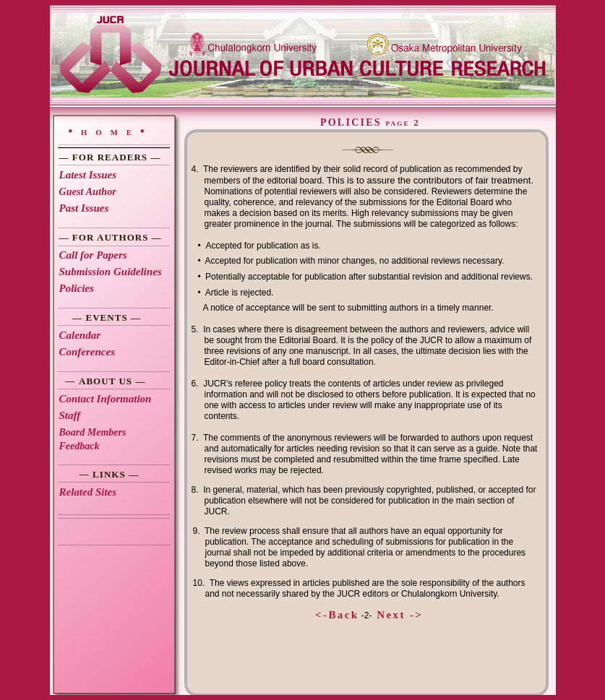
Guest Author (88, 192)
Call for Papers (93, 255)
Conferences (87, 352)
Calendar (80, 335)
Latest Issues (88, 175)
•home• (110, 131)
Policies (77, 288)
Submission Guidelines (111, 272)
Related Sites (88, 492)
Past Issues (84, 208)
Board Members (93, 432)
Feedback (80, 446)
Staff (70, 415)
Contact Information (106, 399)
